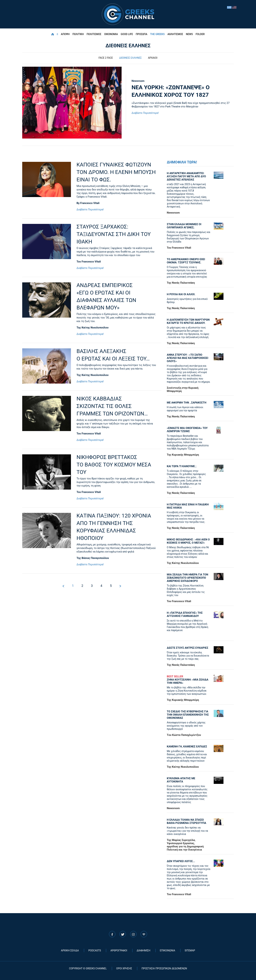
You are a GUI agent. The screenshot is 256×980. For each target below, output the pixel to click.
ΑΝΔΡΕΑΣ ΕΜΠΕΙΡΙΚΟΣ (116, 297)
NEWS (189, 34)
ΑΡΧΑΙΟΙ (153, 58)
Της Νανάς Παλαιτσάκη (181, 283)
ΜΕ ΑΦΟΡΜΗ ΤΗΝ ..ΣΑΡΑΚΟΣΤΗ (186, 403)
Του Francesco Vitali (89, 262)
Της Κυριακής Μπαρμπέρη (183, 455)
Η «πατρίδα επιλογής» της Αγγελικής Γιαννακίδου (185, 614)
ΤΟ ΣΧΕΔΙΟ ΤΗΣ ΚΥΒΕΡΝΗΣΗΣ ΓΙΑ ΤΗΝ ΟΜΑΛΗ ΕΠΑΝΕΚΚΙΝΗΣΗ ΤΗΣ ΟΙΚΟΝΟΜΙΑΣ (188, 715)
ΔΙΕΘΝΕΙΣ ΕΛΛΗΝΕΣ (130, 58)
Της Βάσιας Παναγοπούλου (93, 558)
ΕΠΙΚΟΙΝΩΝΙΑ (167, 950)
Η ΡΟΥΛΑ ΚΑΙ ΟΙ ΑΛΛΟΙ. (181, 294)
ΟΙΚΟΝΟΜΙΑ (111, 34)
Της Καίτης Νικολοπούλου (93, 328)
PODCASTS (95, 950)
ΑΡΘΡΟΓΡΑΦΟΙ (119, 950)
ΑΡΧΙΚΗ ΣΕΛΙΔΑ (70, 950)
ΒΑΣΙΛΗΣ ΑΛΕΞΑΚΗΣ (116, 355)
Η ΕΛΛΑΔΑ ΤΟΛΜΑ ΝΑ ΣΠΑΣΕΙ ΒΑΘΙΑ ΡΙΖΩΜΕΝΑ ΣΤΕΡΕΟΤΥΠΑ (186, 821)
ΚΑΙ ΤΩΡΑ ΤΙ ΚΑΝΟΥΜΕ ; (182, 466)
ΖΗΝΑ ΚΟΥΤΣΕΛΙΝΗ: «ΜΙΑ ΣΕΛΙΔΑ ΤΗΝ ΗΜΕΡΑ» (189, 680)
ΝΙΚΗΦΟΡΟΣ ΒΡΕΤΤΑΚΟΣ (116, 465)
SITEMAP (190, 950)
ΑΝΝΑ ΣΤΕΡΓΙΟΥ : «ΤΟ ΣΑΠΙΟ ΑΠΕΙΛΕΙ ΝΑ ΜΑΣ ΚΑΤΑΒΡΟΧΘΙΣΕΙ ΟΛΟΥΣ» (187, 358)
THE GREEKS (157, 34)
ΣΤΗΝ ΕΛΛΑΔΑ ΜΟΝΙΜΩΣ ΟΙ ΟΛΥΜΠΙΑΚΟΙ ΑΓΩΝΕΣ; (184, 226)
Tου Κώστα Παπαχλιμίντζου (184, 735)
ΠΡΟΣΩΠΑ (142, 34)
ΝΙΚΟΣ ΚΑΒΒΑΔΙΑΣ (116, 406)
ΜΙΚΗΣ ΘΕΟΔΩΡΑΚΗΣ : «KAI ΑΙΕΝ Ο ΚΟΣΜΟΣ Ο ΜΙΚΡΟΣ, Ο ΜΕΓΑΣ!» (188, 541)
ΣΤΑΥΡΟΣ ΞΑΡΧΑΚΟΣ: (116, 234)
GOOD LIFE (127, 34)
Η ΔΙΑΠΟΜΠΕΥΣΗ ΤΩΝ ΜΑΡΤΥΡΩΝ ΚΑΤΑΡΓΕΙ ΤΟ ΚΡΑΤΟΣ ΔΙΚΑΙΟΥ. (188, 321)
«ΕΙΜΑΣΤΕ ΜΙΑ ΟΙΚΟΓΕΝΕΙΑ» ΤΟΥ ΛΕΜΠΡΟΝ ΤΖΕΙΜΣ (187, 430)
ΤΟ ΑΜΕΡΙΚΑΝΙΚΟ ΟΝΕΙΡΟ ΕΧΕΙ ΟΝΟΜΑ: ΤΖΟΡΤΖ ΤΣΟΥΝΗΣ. (186, 261)
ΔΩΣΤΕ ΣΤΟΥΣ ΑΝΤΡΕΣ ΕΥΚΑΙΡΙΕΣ (187, 648)
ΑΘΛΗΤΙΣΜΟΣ (175, 34)
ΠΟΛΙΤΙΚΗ (78, 34)
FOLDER (200, 34)
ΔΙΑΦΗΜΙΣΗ (144, 950)
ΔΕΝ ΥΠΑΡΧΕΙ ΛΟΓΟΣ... (181, 861)
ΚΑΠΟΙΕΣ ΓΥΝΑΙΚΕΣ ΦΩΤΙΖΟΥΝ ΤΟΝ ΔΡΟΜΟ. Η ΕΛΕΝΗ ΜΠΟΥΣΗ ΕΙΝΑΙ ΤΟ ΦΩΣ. (116, 172)
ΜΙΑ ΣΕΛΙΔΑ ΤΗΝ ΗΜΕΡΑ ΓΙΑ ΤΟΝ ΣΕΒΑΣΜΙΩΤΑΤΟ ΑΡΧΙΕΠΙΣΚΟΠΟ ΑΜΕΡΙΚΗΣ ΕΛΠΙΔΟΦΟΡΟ (187, 578)
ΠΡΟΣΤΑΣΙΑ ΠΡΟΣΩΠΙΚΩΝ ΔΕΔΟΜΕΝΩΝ (164, 968)
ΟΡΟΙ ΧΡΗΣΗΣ (124, 968)
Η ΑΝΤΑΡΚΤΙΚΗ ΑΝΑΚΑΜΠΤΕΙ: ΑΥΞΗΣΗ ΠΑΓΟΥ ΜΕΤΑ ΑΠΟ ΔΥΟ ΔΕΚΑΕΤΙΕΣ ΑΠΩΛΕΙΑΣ (186, 176)
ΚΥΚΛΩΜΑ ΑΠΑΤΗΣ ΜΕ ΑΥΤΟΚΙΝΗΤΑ (181, 780)
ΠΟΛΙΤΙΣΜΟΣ (94, 34)
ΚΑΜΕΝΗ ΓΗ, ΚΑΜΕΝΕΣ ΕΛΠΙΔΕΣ (187, 747)
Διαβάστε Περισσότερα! (145, 113)
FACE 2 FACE (106, 58)
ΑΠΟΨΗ (65, 34)
